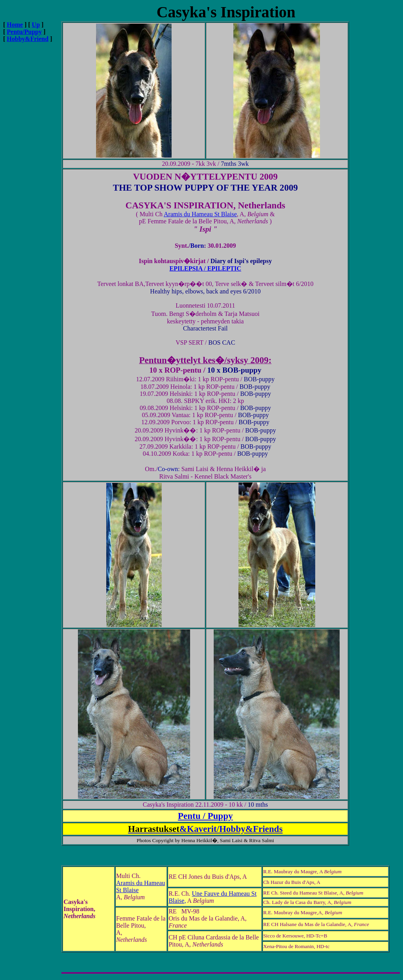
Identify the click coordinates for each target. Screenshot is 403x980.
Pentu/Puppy (24, 32)
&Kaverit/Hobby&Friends (205, 829)
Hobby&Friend (28, 39)
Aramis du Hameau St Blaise (200, 214)
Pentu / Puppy (205, 816)
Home (15, 25)
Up (36, 25)
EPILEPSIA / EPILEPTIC (205, 268)
